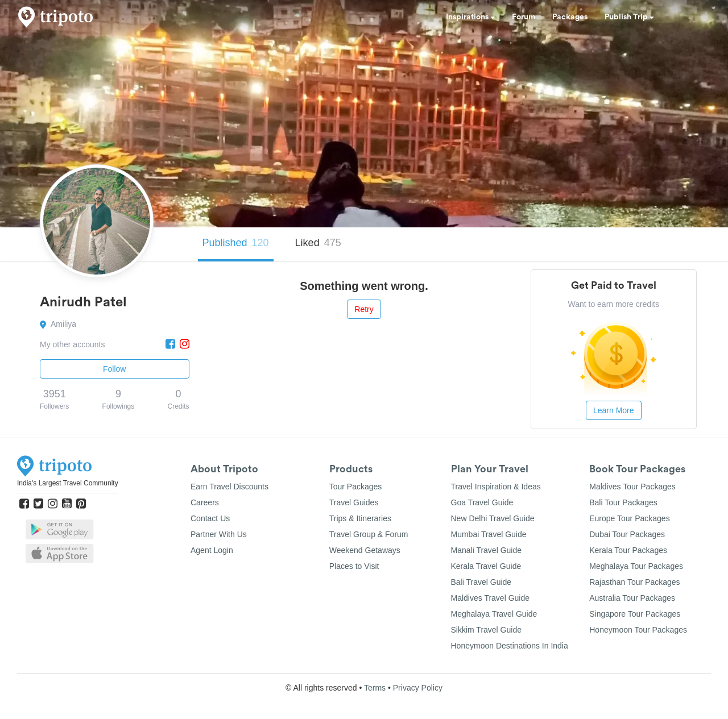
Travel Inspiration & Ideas (496, 487)
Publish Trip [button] (629, 17)
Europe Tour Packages (629, 518)
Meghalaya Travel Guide (494, 614)
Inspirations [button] (470, 17)
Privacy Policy (418, 688)
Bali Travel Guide (481, 582)
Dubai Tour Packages (627, 534)
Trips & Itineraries (360, 518)
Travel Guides (354, 502)
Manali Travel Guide (487, 550)
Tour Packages (356, 487)
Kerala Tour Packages (628, 550)
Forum (524, 17)
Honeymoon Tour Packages (638, 630)
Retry (364, 309)
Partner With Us (219, 534)
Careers (205, 502)
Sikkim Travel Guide (486, 630)
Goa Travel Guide (482, 502)
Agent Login (212, 550)
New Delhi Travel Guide (493, 518)
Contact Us (210, 518)
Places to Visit (354, 566)
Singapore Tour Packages (635, 614)
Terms (375, 688)
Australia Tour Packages (632, 598)
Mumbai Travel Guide (489, 534)
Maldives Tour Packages (632, 487)
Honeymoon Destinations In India (510, 646)
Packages (570, 17)
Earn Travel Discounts (229, 487)
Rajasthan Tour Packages (634, 582)
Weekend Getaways (365, 550)
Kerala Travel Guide (486, 566)
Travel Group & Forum (369, 534)
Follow (114, 369)
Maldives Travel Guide (491, 598)
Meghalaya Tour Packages (636, 566)
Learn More (614, 410)
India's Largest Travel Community (68, 483)
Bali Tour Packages (623, 502)
